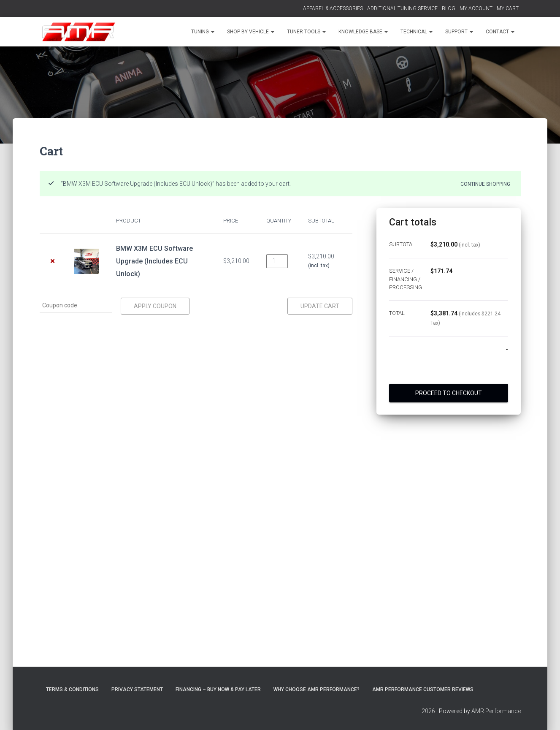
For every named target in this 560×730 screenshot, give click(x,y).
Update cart (320, 306)
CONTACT (500, 32)
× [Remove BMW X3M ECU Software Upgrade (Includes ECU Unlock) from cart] (53, 261)
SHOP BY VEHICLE (251, 32)
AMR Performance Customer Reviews (423, 689)
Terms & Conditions (72, 689)
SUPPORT (459, 32)
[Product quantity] (277, 261)
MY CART (508, 8)
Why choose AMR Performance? (317, 689)
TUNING (203, 32)
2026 (428, 711)
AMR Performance (496, 711)
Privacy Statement (137, 689)
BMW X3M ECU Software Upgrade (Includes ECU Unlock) (154, 261)
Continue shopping (485, 184)
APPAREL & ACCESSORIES (333, 8)
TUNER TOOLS (306, 32)
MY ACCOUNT (476, 8)
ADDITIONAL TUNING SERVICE (402, 8)
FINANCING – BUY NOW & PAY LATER (218, 689)
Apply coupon (155, 306)
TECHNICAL (417, 32)
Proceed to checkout (449, 393)
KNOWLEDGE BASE (363, 32)
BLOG (449, 8)
